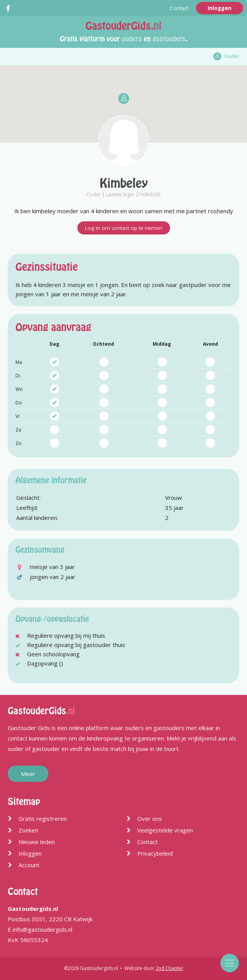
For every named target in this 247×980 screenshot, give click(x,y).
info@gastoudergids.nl (43, 929)
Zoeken (28, 830)
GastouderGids (123, 26)
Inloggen (220, 8)
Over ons (150, 819)
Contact (179, 8)
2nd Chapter (169, 968)
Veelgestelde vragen (165, 830)
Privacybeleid (155, 853)
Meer (28, 774)
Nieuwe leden (37, 842)
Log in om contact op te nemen (124, 228)
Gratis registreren (43, 819)
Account (29, 865)
